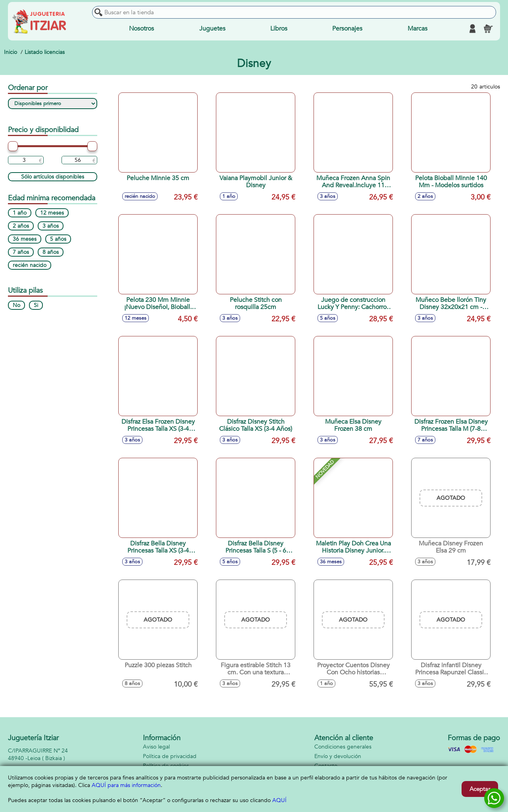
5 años (58, 239)
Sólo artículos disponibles (53, 177)
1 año (20, 213)
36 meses (25, 239)
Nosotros (141, 29)
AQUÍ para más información (126, 785)
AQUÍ (279, 800)
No (16, 305)
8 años (51, 252)
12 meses (52, 213)
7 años (21, 252)
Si (36, 305)
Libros (279, 29)
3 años (51, 226)
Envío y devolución (338, 756)
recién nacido (30, 265)
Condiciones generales (343, 747)
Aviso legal (156, 747)
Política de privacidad (170, 756)
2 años (21, 226)
